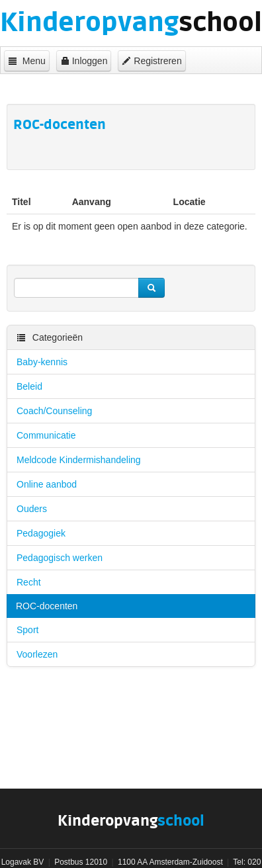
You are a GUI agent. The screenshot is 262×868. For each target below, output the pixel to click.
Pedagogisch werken (60, 558)
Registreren (152, 61)
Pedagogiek (41, 533)
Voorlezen (37, 654)
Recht (29, 582)
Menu (27, 61)
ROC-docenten (47, 606)
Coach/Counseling (54, 411)
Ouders (32, 509)
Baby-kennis (42, 362)
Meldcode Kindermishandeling (79, 460)
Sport (27, 630)
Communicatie (46, 435)
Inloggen (84, 61)
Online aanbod (47, 484)
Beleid (29, 386)
